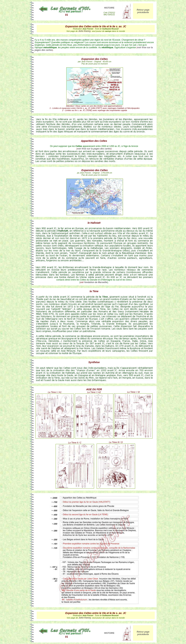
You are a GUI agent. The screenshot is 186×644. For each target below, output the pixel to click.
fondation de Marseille (96, 282)
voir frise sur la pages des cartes (94, 149)
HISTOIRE (109, 8)
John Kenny (85, 31)
